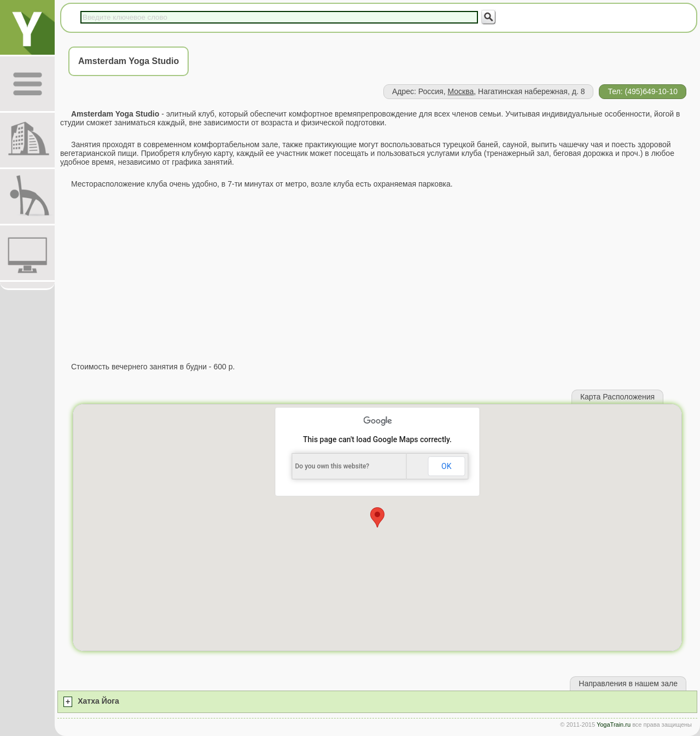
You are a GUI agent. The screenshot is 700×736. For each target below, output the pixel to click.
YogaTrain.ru (614, 725)
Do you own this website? (332, 466)
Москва (460, 91)
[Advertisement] (377, 275)
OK (446, 466)
